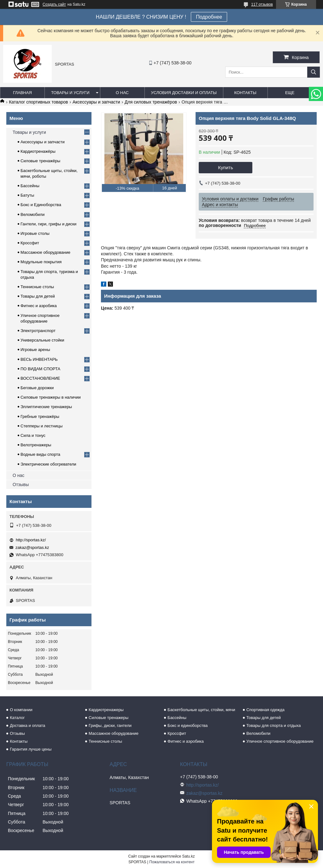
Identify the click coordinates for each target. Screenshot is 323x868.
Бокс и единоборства (188, 725)
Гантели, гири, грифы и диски (48, 224)
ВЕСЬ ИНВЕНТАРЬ (39, 359)
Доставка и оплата (27, 725)
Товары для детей (38, 296)
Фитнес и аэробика (39, 306)
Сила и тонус (33, 435)
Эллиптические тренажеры (46, 407)
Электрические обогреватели (48, 464)
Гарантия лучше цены (31, 749)
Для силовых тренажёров (151, 102)
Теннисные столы (37, 287)
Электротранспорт (38, 331)
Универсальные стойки (42, 340)
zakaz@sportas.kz (32, 547)
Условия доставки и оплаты (184, 93)
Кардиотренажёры (38, 151)
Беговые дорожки (37, 388)
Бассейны (30, 186)
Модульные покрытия (41, 262)
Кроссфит (30, 243)
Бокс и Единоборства (41, 205)
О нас (122, 93)
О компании (21, 710)
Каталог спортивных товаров (38, 102)
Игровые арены (35, 350)
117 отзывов (262, 4)
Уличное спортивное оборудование (280, 741)
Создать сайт (54, 4)
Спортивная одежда (265, 710)
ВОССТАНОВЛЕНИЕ (40, 378)
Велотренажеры (36, 445)
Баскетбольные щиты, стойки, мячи (201, 710)
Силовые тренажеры (109, 718)
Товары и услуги (70, 93)
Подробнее (209, 17)
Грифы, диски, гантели (110, 725)
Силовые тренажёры (40, 161)
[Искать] (314, 72)
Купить (225, 167)
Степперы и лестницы (41, 426)
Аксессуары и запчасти (96, 102)
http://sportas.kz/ (31, 540)
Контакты (245, 93)
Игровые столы (35, 233)
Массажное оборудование (45, 252)
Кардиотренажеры (106, 710)
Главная (22, 93)
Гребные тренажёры (40, 416)
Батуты (27, 195)
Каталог (17, 718)
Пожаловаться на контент (172, 862)
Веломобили (32, 214)
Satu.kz (188, 856)
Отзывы (21, 485)
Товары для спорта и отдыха (273, 725)
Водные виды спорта (40, 454)
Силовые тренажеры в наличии (51, 397)
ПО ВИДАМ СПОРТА (40, 369)
